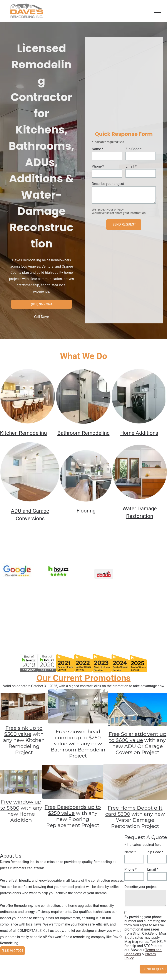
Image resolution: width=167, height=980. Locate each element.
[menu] (157, 11)
